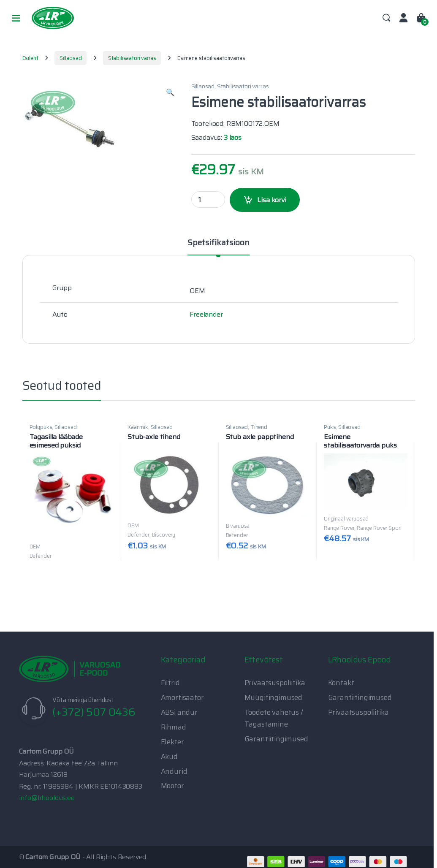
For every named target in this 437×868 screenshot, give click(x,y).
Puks (330, 427)
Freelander (206, 314)
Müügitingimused (274, 697)
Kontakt (341, 683)
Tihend (259, 427)
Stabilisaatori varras (132, 58)
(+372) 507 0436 (94, 712)
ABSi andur (179, 712)
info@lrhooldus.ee (47, 798)
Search (386, 18)
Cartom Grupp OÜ (53, 857)
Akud (169, 757)
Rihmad (174, 727)
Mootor (172, 786)
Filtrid (170, 683)
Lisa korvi (272, 200)
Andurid (174, 771)
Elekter (172, 742)
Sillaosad (71, 58)
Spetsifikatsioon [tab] (218, 244)
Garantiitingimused (276, 739)
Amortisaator (182, 697)
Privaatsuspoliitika (275, 683)
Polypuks (41, 427)
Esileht (30, 58)
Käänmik (138, 427)
